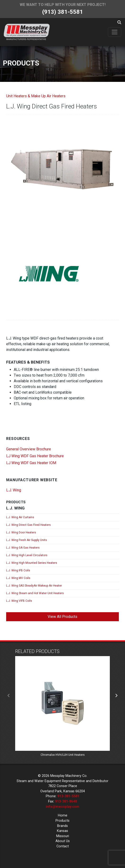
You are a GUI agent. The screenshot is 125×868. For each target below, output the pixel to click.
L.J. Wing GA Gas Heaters (23, 548)
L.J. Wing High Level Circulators (27, 555)
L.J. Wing (14, 490)
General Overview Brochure (29, 449)
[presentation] (9, 696)
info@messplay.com (62, 807)
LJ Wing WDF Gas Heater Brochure (35, 456)
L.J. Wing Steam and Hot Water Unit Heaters (35, 593)
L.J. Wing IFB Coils (18, 570)
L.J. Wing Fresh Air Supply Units (27, 540)
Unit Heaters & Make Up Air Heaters (36, 96)
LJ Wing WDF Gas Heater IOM (31, 463)
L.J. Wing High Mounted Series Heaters (32, 563)
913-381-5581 (68, 796)
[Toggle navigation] (115, 32)
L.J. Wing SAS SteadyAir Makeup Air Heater (34, 586)
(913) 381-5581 (63, 12)
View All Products (62, 617)
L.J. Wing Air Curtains (20, 517)
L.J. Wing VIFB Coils (19, 601)
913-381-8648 (66, 801)
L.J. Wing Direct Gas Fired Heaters (28, 525)
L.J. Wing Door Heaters (21, 532)
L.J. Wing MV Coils (18, 578)
